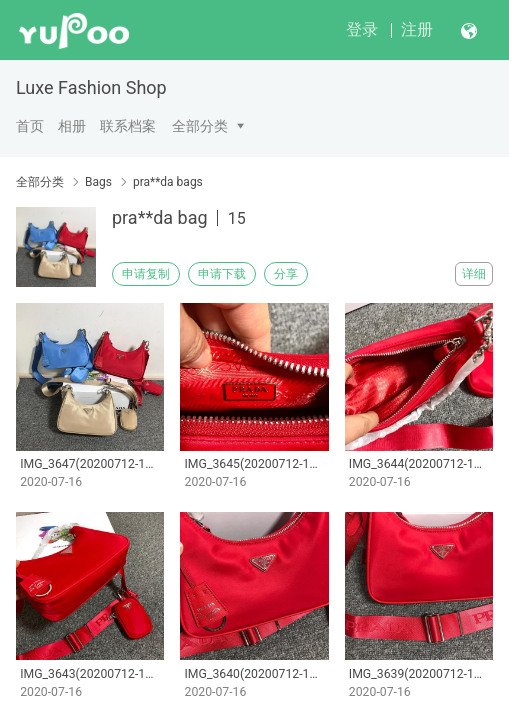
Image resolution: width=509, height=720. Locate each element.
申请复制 (146, 274)
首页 (30, 126)
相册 (72, 126)
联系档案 (128, 126)
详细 (474, 274)
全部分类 (200, 126)
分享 (286, 274)
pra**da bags (168, 182)
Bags (98, 182)
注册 (417, 29)
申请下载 (222, 274)
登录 (362, 29)
